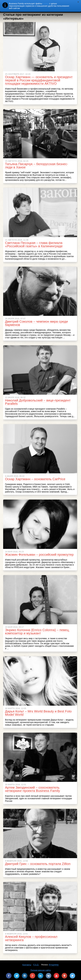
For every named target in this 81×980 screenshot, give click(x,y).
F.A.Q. (36, 965)
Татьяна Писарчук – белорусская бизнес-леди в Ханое (37, 166)
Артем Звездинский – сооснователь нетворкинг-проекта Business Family (32, 789)
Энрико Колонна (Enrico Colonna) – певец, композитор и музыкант (37, 632)
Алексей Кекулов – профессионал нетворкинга (31, 938)
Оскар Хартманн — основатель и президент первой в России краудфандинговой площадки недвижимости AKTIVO (39, 80)
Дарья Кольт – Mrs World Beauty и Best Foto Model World (38, 713)
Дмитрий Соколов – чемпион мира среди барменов (36, 323)
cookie (46, 4)
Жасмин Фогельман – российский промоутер (39, 554)
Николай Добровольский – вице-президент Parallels (38, 402)
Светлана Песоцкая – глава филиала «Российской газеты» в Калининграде (34, 244)
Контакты (27, 965)
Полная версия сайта (40, 970)
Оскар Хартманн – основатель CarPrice (35, 479)
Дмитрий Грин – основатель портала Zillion (38, 864)
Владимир (54, 965)
